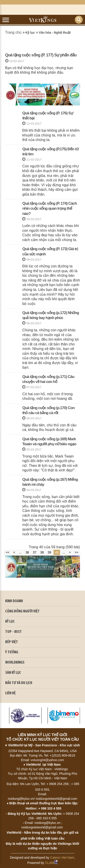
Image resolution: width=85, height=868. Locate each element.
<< (7, 552)
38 (42, 552)
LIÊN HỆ (10, 693)
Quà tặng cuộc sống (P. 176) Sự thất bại (47, 116)
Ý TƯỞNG (12, 652)
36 (27, 552)
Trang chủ (13, 32)
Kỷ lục (30, 33)
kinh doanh (14, 601)
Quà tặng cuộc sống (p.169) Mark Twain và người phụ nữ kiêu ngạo (49, 442)
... (20, 552)
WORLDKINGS (15, 663)
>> (76, 552)
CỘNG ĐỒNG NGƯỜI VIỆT (22, 611)
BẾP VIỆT (12, 642)
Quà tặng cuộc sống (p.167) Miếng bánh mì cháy (50, 482)
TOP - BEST (13, 632)
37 (35, 552)
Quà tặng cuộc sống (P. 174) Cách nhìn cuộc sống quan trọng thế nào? (49, 208)
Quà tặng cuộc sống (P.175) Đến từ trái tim (50, 152)
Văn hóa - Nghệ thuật (55, 33)
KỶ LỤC (10, 622)
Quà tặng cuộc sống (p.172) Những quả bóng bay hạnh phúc (51, 315)
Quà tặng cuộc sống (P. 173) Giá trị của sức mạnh (50, 251)
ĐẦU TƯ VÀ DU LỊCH (19, 683)
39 (49, 552)
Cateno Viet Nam (62, 858)
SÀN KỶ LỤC (13, 673)
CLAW (51, 863)
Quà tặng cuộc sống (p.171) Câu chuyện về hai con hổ (48, 379)
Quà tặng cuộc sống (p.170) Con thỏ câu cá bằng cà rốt (48, 410)
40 (57, 552)
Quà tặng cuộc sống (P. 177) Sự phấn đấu (41, 55)
